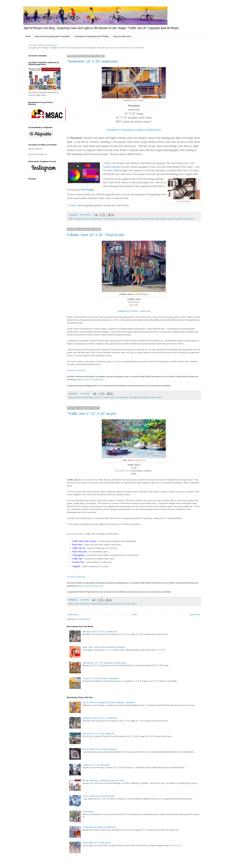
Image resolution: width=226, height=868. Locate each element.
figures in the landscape (119, 397)
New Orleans (144, 397)
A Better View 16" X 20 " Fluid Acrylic (96, 235)
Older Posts (195, 615)
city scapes (113, 219)
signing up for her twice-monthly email (90, 380)
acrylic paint (79, 604)
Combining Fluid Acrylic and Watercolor (99, 827)
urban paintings (161, 219)
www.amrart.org (50, 45)
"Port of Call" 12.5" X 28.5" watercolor (98, 734)
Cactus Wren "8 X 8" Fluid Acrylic (97, 843)
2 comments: (85, 393)
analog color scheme (82, 219)
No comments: (86, 215)
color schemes (124, 219)
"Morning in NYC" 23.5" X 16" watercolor (100, 632)
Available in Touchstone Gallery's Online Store (134, 130)
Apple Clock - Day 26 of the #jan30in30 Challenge (104, 647)
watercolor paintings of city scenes (181, 219)
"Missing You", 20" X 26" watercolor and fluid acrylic (104, 663)
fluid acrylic (134, 397)
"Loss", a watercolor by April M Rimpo (98, 796)
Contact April (76, 205)
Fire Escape (87, 190)
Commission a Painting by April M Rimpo (91, 36)
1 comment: (85, 600)
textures (119, 604)
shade (152, 397)
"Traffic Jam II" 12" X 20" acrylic (92, 414)
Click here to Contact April (76, 370)
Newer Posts (73, 615)
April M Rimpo (97, 219)
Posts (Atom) (84, 619)
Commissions (88, 812)
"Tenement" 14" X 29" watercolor (92, 61)
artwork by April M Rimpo (84, 397)
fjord (106, 604)
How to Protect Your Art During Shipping (99, 749)
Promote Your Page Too (37, 154)
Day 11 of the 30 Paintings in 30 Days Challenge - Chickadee (109, 703)
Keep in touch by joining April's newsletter (52, 36)
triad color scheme (130, 604)
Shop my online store (122, 36)
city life (106, 219)
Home (28, 36)
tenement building (147, 219)
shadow (159, 397)
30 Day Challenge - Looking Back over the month (103, 781)
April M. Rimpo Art (35, 149)
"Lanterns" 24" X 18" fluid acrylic (96, 765)
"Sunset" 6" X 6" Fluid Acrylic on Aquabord (100, 678)
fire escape (135, 219)
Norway (112, 604)
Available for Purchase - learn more (134, 311)
